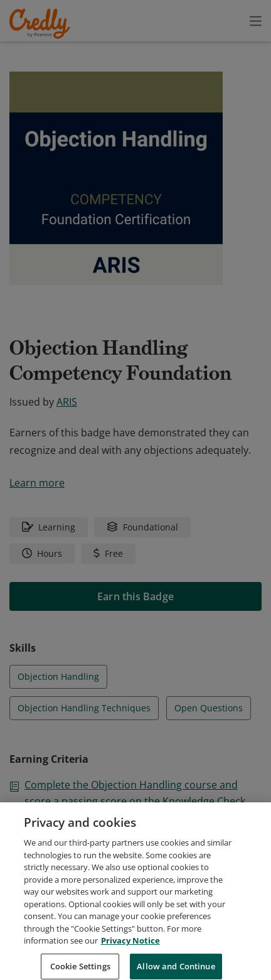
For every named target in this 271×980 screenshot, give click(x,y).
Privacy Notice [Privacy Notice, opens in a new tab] (130, 955)
